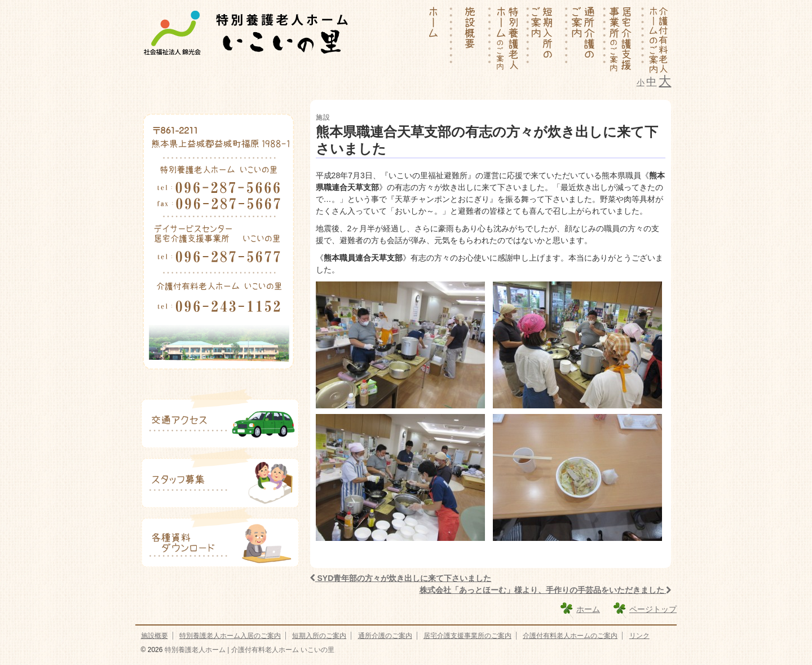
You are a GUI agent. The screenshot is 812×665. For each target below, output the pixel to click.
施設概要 (155, 636)
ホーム (588, 609)
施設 (323, 117)
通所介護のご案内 (385, 636)
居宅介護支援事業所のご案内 (467, 636)
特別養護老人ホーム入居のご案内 (230, 636)
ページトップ (653, 609)
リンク (639, 636)
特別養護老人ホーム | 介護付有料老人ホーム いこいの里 (248, 650)
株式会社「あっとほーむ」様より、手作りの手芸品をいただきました (546, 590)
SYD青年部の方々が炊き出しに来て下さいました (401, 578)
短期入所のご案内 (319, 636)
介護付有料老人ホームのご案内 (570, 636)
